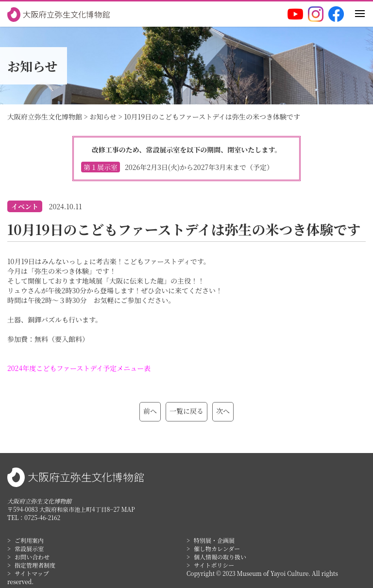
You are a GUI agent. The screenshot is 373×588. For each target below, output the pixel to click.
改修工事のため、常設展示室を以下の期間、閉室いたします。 (186, 159)
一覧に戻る (186, 411)
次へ (223, 411)
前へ (150, 411)
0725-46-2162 (42, 517)
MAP (128, 509)
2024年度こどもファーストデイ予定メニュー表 (79, 368)
